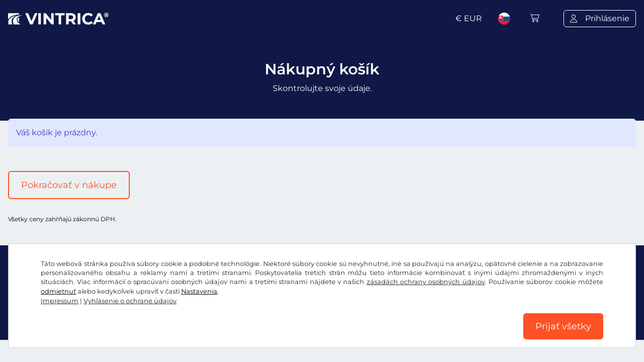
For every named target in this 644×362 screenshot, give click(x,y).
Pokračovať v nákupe (69, 185)
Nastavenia (199, 291)
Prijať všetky (563, 326)
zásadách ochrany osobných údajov (426, 282)
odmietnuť (58, 291)
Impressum (60, 301)
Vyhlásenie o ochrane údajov (130, 301)
